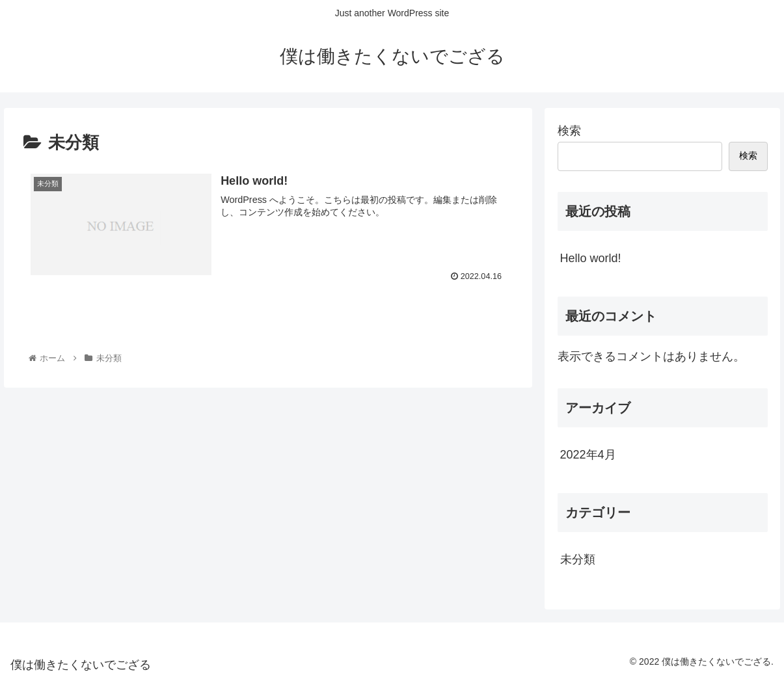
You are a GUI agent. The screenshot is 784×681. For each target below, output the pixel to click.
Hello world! (591, 258)
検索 (569, 131)
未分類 (578, 559)
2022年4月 (588, 455)
